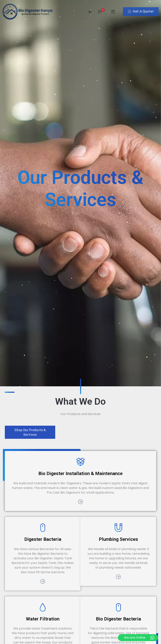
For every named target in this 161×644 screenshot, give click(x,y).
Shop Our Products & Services (30, 432)
